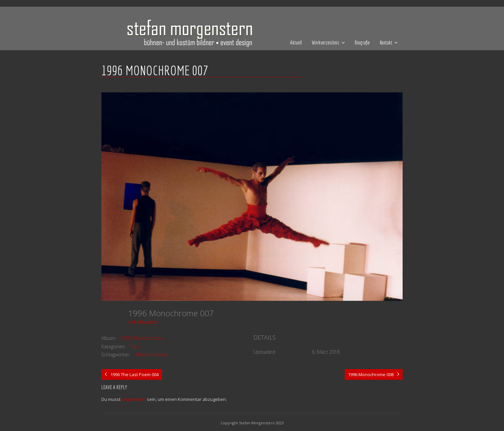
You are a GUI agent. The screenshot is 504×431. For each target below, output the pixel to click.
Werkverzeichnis (326, 42)
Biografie (362, 42)
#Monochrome (151, 355)
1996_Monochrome (142, 338)
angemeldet (134, 399)
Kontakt (386, 42)
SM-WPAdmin (143, 322)
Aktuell (296, 42)
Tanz (135, 347)
